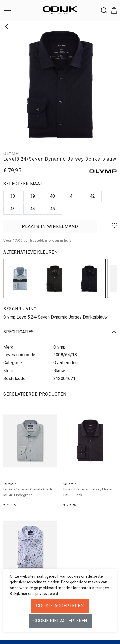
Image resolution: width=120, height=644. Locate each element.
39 (33, 196)
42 (92, 196)
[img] (20, 278)
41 (72, 196)
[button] (112, 10)
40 (52, 196)
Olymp (59, 347)
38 (13, 196)
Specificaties (18, 332)
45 (52, 209)
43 (13, 209)
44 (33, 209)
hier (24, 594)
